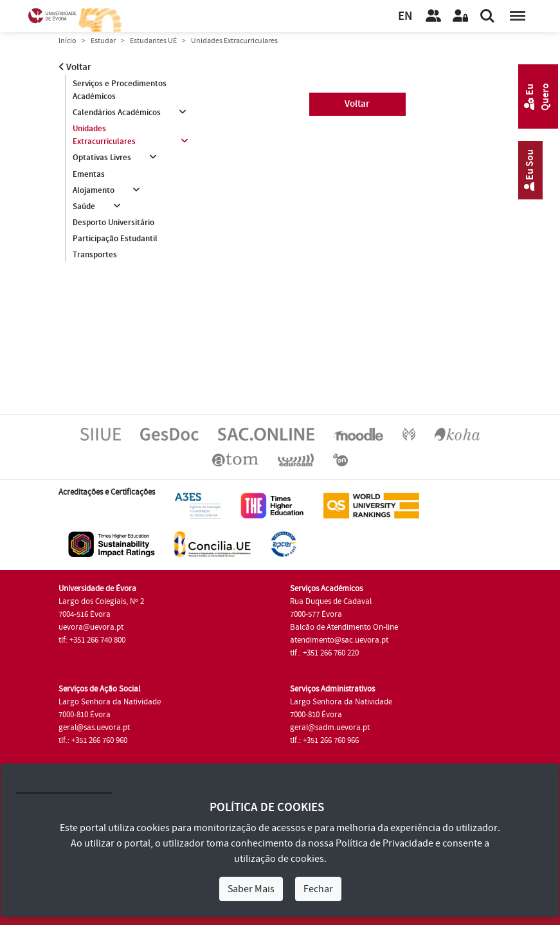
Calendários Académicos (117, 113)
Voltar (75, 67)
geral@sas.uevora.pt (94, 728)
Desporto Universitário (113, 223)
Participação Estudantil (115, 239)
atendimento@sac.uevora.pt (339, 640)
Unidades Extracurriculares (104, 135)
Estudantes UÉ (153, 41)
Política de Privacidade (384, 843)
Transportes (95, 255)
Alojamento (94, 190)
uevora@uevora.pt (91, 627)
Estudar (103, 41)
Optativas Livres (102, 158)
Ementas (89, 174)
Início (68, 41)
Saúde (84, 206)
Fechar (318, 889)
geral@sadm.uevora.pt (330, 728)
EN (405, 16)
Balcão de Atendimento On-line (344, 627)
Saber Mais (251, 889)
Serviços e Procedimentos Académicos (120, 90)
